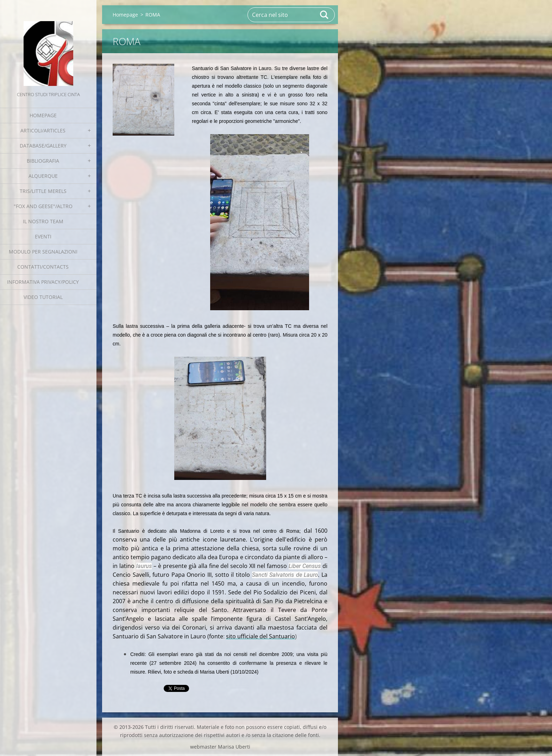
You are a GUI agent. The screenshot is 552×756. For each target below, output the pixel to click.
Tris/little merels (43, 191)
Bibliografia (43, 161)
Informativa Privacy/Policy (43, 282)
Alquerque (43, 176)
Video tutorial (43, 297)
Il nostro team (43, 221)
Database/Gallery (43, 146)
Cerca (325, 15)
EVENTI (43, 236)
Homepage (43, 115)
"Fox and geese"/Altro (43, 206)
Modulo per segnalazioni (43, 252)
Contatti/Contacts (43, 267)
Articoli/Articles (43, 130)
